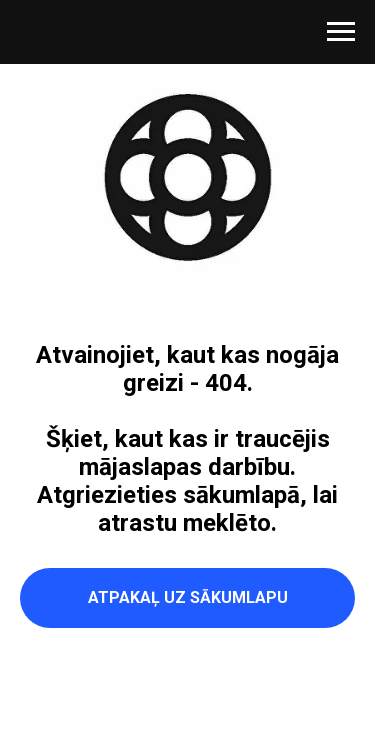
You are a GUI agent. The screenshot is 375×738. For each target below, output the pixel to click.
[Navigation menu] (341, 32)
